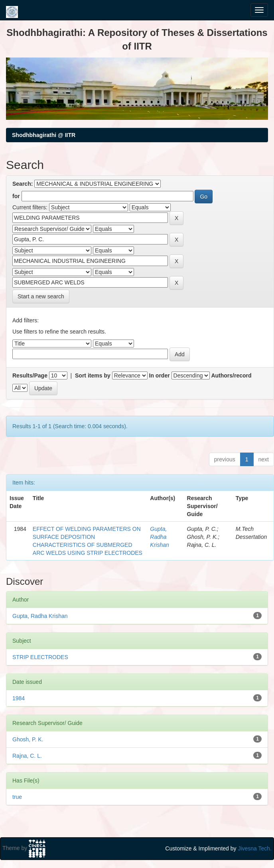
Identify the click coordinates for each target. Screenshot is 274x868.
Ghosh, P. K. (28, 739)
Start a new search (41, 296)
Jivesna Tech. (255, 848)
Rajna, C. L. (27, 756)
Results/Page (30, 375)
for (16, 196)
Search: (23, 184)
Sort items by (93, 375)
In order (160, 375)
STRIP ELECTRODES (40, 657)
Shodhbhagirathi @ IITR (44, 135)
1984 (19, 698)
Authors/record (231, 375)
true (17, 797)
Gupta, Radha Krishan (159, 537)
